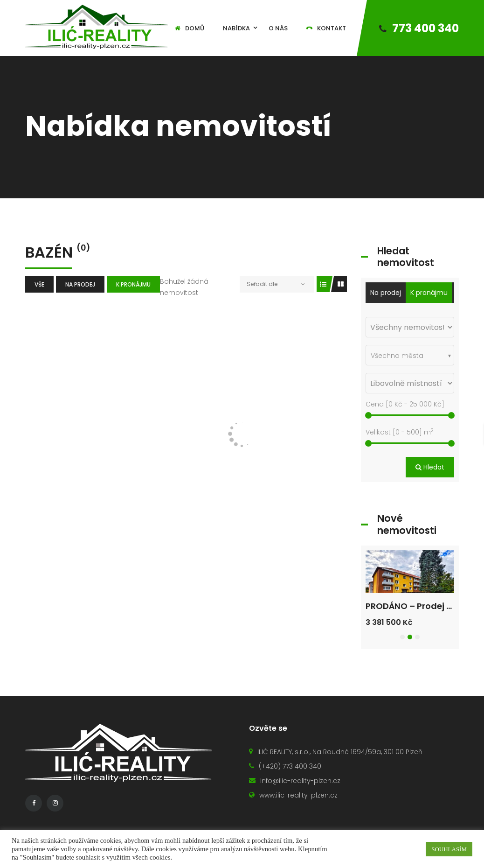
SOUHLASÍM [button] (449, 849)
